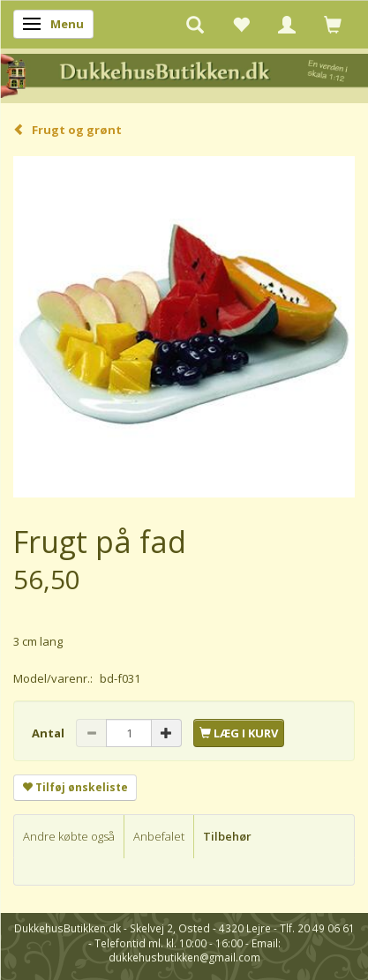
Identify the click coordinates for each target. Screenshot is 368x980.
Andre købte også (69, 836)
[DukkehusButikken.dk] (184, 75)
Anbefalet (159, 836)
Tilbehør (227, 836)
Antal (49, 733)
